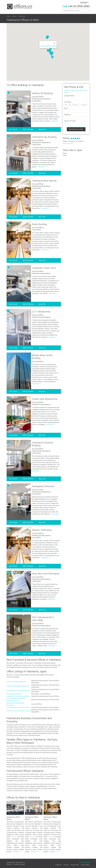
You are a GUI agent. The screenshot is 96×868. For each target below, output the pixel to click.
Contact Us (58, 865)
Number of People (70, 121)
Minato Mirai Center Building (42, 357)
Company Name (69, 96)
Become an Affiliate (84, 862)
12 (9, 573)
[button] (48, 50)
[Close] (55, 43)
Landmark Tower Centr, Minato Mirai (18, 696)
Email (66, 108)
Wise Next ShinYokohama (46, 574)
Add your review (68, 143)
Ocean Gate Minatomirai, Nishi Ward (18, 707)
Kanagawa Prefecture (43, 486)
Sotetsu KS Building (42, 93)
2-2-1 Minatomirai (41, 312)
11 (9, 529)
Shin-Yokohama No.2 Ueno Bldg (43, 619)
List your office (85, 865)
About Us (66, 865)
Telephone (67, 115)
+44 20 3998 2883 (79, 6)
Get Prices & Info (76, 129)
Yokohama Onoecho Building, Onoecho (19, 711)
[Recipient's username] (76, 10)
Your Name (68, 102)
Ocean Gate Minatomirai (45, 399)
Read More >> (42, 167)
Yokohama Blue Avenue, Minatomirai (18, 691)
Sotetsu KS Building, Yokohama (49, 46)
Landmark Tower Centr (44, 268)
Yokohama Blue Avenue (44, 181)
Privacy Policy (75, 865)
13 (9, 617)
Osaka (65, 153)
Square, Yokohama (42, 530)
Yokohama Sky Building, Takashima (18, 686)
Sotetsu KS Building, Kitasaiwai (16, 682)
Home (8, 16)
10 (9, 486)
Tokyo (65, 155)
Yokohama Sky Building (44, 137)
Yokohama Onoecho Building (43, 444)
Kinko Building (39, 224)
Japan (14, 16)
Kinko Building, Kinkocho (14, 694)
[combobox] (85, 3)
